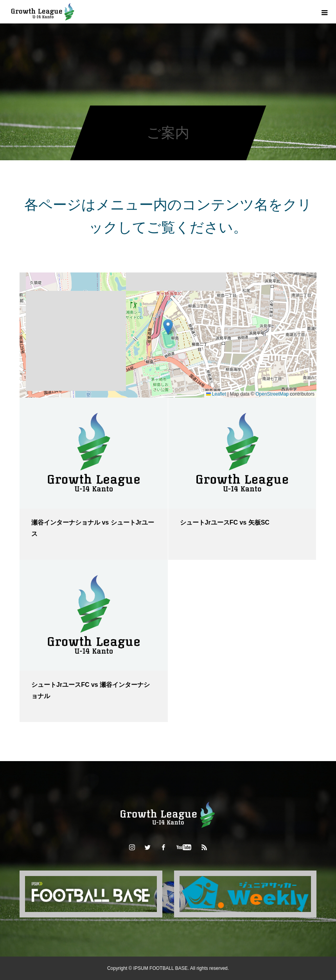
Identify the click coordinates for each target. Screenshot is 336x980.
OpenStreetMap (272, 394)
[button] (168, 327)
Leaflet (216, 394)
